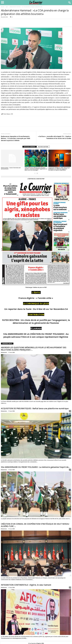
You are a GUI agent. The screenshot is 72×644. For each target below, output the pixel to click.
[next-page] (37, 173)
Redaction (4, 352)
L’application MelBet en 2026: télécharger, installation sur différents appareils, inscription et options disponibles (59, 169)
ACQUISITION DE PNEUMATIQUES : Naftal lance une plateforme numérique (35, 408)
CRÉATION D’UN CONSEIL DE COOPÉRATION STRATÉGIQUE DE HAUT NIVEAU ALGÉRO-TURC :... (35, 525)
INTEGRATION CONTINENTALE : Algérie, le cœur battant (26, 585)
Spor (7, 7)
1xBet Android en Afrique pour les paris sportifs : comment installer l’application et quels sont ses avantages (36, 169)
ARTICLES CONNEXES (30, 147)
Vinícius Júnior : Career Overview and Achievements (11, 168)
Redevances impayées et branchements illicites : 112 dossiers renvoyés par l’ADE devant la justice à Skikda (16, 138)
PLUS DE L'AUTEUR (43, 147)
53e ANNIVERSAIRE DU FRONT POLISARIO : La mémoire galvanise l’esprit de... (35, 467)
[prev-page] (35, 173)
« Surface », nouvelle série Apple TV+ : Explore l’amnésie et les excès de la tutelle (55, 137)
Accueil (2, 7)
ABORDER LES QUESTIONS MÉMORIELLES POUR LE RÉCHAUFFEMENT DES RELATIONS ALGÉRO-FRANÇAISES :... (34, 349)
